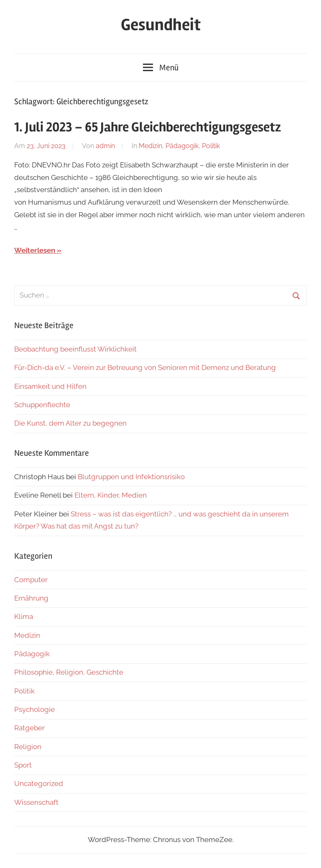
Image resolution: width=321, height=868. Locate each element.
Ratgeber (29, 728)
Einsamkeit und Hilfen (50, 386)
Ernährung (31, 598)
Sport (23, 765)
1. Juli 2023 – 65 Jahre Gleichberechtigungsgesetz (148, 127)
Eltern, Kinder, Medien (111, 495)
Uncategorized (39, 783)
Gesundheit (161, 25)
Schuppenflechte (42, 405)
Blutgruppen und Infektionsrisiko (131, 477)
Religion (28, 747)
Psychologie (34, 709)
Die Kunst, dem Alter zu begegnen (70, 423)
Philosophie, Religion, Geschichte (69, 672)
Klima (24, 616)
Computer (31, 580)
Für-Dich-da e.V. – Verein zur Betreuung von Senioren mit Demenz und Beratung (145, 367)
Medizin (150, 146)
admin (105, 146)
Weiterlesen (35, 250)
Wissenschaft (36, 802)
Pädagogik (182, 146)
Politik (211, 146)
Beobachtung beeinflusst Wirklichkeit (75, 349)
